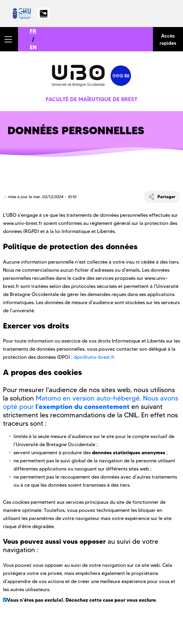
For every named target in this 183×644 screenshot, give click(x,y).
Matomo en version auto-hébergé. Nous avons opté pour (91, 402)
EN (33, 47)
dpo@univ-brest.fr (94, 357)
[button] (9, 39)
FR (33, 31)
